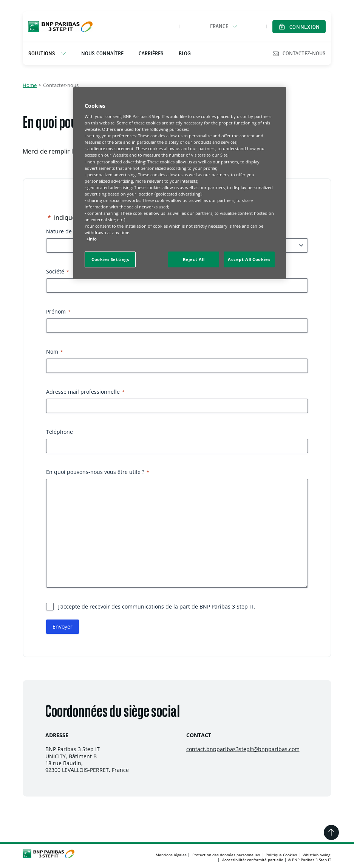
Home (30, 85)
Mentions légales (171, 855)
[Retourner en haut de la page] (331, 832)
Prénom (58, 311)
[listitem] (51, 54)
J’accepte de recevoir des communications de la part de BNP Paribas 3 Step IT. (157, 606)
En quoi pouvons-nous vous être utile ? (98, 472)
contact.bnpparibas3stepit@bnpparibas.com (243, 749)
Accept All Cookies (249, 259)
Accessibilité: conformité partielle (253, 860)
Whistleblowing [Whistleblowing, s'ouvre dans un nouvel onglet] (316, 855)
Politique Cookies (281, 855)
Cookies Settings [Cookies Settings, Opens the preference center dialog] (110, 259)
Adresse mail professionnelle (85, 392)
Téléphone (60, 432)
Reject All (194, 259)
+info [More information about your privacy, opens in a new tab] (92, 239)
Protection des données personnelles (226, 855)
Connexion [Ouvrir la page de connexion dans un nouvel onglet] (305, 27)
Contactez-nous (299, 54)
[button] (223, 26)
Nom (55, 352)
